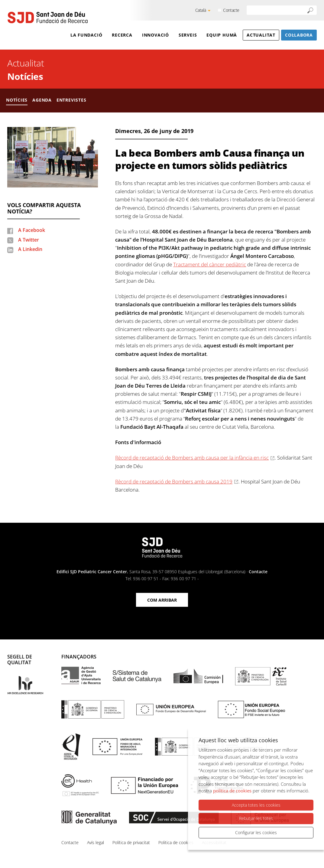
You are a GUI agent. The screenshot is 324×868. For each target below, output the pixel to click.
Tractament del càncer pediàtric (210, 264)
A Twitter (29, 240)
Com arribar (162, 600)
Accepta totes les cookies (256, 805)
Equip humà (222, 35)
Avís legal (96, 842)
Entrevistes (71, 100)
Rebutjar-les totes (256, 819)
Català (201, 10)
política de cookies (232, 791)
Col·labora (299, 35)
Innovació (156, 35)
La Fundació (86, 35)
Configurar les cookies (256, 832)
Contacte (231, 10)
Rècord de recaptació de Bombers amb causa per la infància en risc (192, 458)
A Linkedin (30, 249)
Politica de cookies (176, 842)
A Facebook (32, 230)
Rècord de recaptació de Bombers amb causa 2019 (174, 481)
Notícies (25, 76)
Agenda (42, 100)
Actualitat (261, 35)
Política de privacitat (131, 842)
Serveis (188, 35)
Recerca (122, 35)
